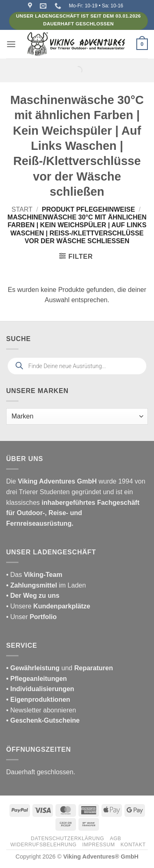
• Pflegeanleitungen (37, 679)
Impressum (99, 845)
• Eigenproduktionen (38, 700)
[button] (11, 44)
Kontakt (133, 845)
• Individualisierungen (40, 689)
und (60, 668)
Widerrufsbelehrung (43, 845)
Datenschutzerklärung (68, 839)
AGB (115, 839)
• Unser (31, 617)
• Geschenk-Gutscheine (43, 720)
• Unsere (20, 606)
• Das (34, 575)
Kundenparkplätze (62, 606)
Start (22, 209)
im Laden (46, 585)
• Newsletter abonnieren (41, 710)
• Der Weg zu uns (33, 596)
